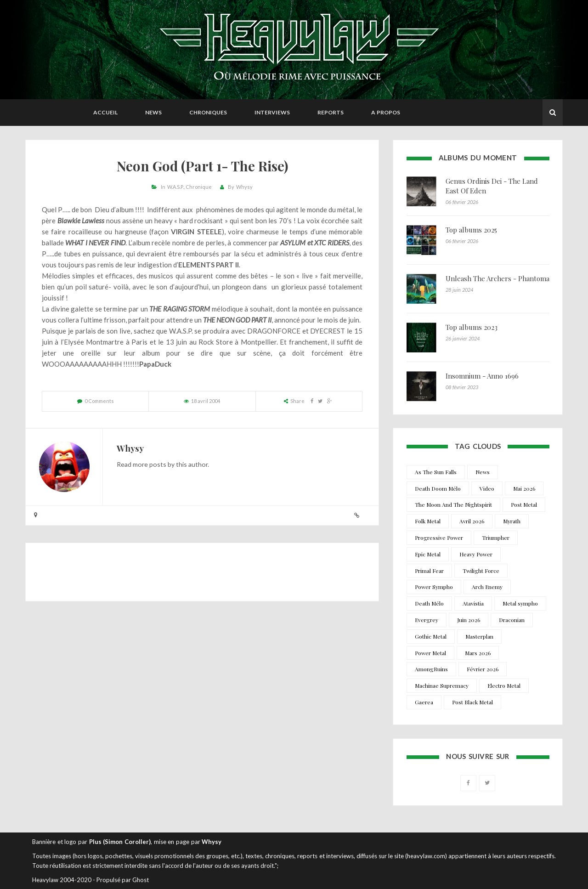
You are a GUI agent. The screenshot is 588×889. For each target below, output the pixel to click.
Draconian (512, 620)
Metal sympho (520, 603)
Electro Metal (504, 685)
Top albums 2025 (471, 230)
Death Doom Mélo (438, 488)
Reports (331, 112)
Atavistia (473, 603)
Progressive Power (439, 538)
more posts (150, 464)
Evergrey (427, 620)
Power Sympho (434, 587)
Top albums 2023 (472, 327)
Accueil (105, 112)
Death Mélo (429, 603)
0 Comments (99, 401)
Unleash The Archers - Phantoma (498, 278)
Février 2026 (483, 669)
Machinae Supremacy (442, 685)
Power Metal (430, 653)
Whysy (244, 187)
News (153, 112)
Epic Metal (428, 554)
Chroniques (208, 112)
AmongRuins (431, 669)
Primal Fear (429, 571)
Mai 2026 (524, 488)
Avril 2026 (472, 521)
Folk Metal (428, 521)
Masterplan (479, 636)
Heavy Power (476, 554)
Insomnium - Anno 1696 (482, 376)
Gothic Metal (431, 636)
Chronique (199, 187)
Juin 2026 (469, 620)
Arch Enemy (487, 587)
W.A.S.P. (175, 187)
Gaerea (424, 702)
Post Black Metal (472, 702)
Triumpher (496, 538)
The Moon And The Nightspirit (453, 504)
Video (487, 488)
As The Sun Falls (436, 472)
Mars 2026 (478, 653)
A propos (386, 112)
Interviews (272, 112)
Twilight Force (481, 571)
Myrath (512, 521)
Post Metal (524, 504)
